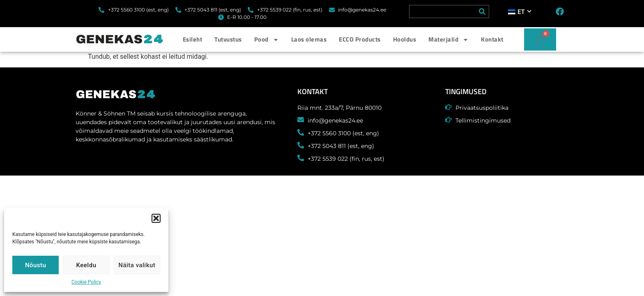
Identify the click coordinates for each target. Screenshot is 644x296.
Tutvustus (228, 39)
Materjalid (448, 40)
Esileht (193, 39)
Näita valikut (137, 265)
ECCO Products (360, 39)
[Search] (482, 12)
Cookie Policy (86, 282)
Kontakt (492, 39)
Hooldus (405, 39)
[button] (156, 218)
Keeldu (86, 265)
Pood (267, 40)
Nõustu (36, 265)
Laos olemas (309, 39)
